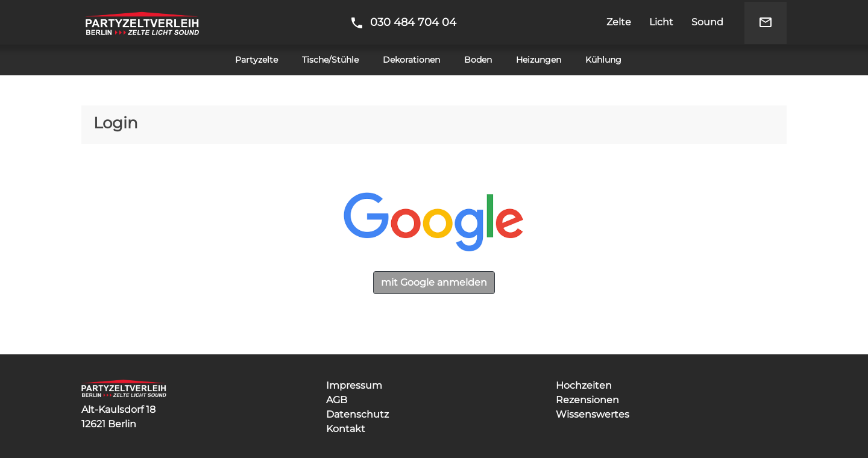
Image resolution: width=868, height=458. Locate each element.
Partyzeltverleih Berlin (142, 22)
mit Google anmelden (434, 282)
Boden (478, 60)
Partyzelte (256, 60)
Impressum (354, 385)
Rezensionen (587, 400)
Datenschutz (357, 414)
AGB (337, 400)
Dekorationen (411, 60)
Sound (707, 22)
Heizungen (539, 60)
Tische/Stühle (330, 60)
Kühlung (603, 60)
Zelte (619, 22)
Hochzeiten (584, 385)
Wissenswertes (593, 414)
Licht (661, 22)
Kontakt (346, 429)
